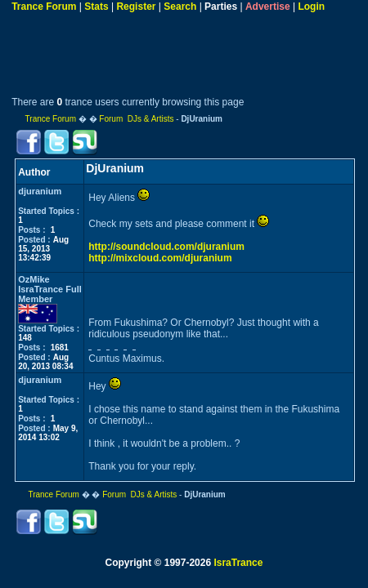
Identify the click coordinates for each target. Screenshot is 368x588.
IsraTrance (238, 563)
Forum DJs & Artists (136, 119)
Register (136, 7)
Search (180, 7)
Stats (96, 7)
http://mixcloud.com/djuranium (160, 258)
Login (311, 7)
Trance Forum (44, 7)
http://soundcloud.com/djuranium (166, 247)
